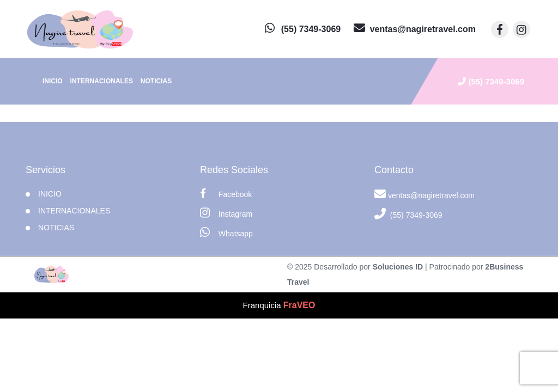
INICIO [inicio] (53, 81)
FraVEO (299, 305)
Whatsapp (226, 232)
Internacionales (102, 81)
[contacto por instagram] (521, 29)
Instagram (226, 213)
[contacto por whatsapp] (303, 29)
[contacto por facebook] (500, 29)
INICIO (50, 194)
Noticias (156, 81)
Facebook (226, 194)
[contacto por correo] (415, 29)
